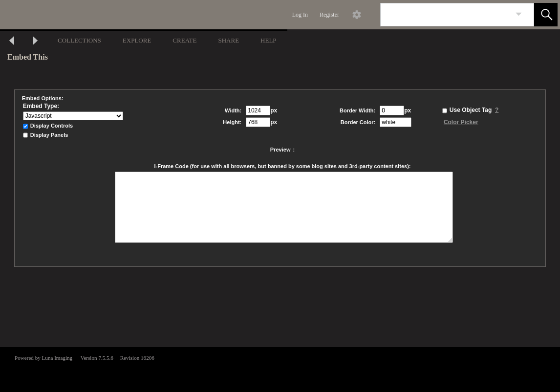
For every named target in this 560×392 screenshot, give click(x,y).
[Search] (446, 15)
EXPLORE (137, 40)
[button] (546, 15)
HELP (269, 40)
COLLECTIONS (79, 40)
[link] (519, 14)
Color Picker (461, 122)
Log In (300, 15)
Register (329, 15)
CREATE (184, 40)
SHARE (228, 40)
